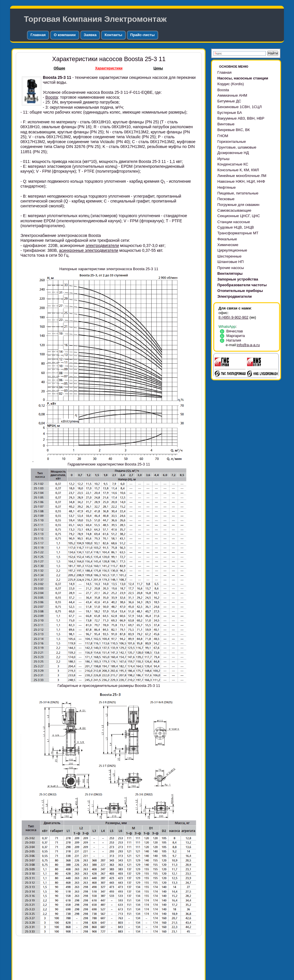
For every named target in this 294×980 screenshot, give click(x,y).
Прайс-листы (143, 35)
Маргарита (233, 336)
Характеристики (109, 68)
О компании (65, 35)
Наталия (232, 340)
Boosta (52, 97)
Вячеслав (232, 331)
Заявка (90, 35)
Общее (59, 68)
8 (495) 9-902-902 (233, 317)
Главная (38, 35)
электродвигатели (102, 246)
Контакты (113, 35)
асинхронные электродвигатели (89, 250)
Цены (158, 68)
